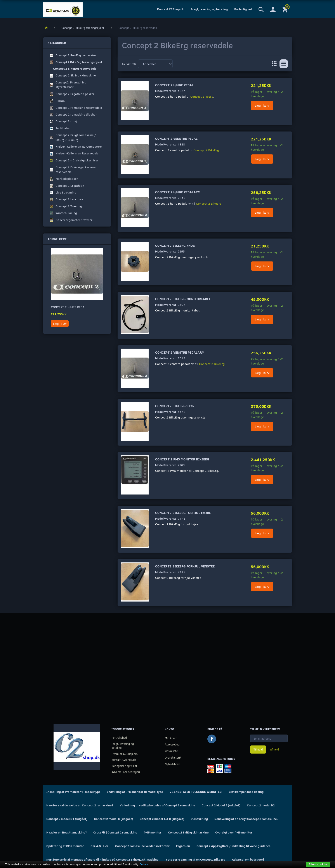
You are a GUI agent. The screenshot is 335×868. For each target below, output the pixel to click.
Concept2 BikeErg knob (175, 245)
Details (144, 864)
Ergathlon (183, 846)
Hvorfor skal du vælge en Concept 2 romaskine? (80, 805)
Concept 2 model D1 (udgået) (67, 819)
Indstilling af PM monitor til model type (73, 792)
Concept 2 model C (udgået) (114, 819)
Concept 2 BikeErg (206, 150)
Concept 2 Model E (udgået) (221, 805)
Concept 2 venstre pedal (176, 138)
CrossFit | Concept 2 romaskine (115, 832)
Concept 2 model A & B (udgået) (162, 819)
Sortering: (129, 63)
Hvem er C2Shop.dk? (125, 754)
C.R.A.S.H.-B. (100, 846)
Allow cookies (318, 864)
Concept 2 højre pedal (69, 307)
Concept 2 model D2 (261, 805)
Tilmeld (258, 749)
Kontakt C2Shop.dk (171, 9)
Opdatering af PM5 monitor (65, 846)
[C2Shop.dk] (63, 9)
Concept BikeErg (202, 96)
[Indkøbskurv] (286, 9)
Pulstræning (199, 819)
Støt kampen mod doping (246, 792)
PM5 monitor (153, 832)
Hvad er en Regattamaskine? (67, 832)
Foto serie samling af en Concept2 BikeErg (196, 859)
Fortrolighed (243, 9)
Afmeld (274, 749)
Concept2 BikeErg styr (175, 406)
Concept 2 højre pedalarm (178, 192)
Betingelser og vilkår (124, 766)
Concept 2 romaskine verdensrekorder (142, 846)
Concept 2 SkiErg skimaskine (188, 832)
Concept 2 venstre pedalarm (180, 352)
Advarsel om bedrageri (126, 772)
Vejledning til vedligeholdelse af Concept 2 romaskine (157, 805)
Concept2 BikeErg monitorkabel (183, 299)
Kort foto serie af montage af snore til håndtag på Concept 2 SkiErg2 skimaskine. (103, 859)
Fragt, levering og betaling (209, 9)
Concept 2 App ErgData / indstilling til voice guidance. (234, 846)
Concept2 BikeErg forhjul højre (183, 513)
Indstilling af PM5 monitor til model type (135, 792)
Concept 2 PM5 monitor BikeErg (182, 459)
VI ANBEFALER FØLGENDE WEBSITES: (196, 792)
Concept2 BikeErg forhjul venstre (185, 566)
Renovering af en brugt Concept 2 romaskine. (246, 819)
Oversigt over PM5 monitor (234, 832)
